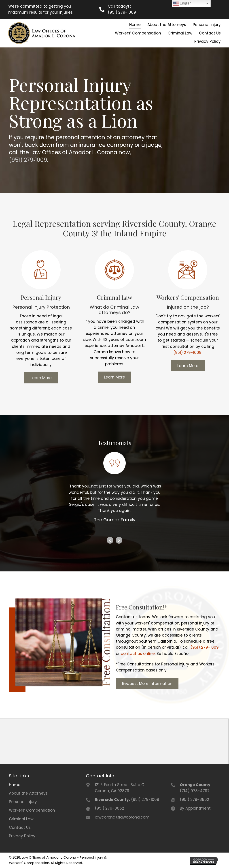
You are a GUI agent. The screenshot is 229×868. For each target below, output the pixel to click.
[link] (134, 25)
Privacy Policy (22, 836)
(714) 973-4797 (195, 790)
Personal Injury (23, 801)
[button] (41, 377)
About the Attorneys (28, 793)
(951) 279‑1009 (28, 159)
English (182, 4)
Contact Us (20, 827)
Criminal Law (21, 819)
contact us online (138, 653)
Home (15, 784)
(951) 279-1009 (122, 13)
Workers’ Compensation (32, 810)
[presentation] (110, 541)
